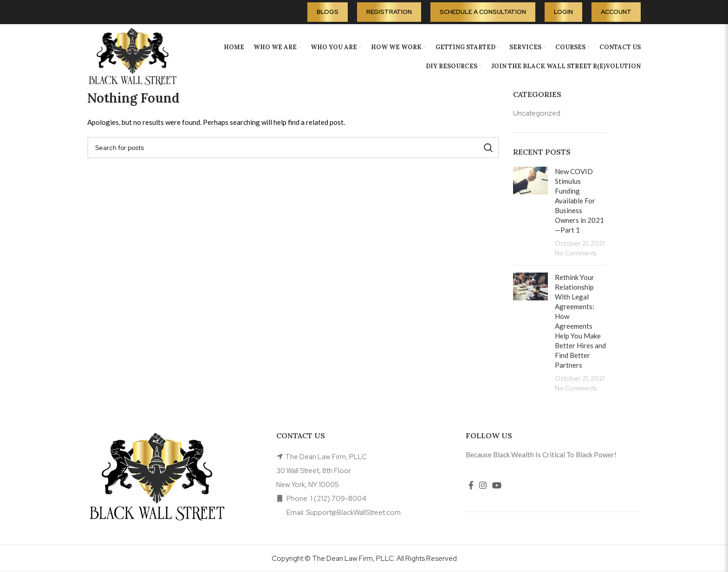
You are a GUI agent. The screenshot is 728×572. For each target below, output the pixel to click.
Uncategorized (537, 113)
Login (563, 12)
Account (616, 12)
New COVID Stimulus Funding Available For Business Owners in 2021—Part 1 (579, 201)
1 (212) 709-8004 (338, 499)
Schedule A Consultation (483, 12)
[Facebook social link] (471, 485)
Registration (389, 12)
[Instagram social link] (483, 485)
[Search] (293, 148)
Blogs (328, 12)
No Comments (576, 253)
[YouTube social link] (497, 485)
